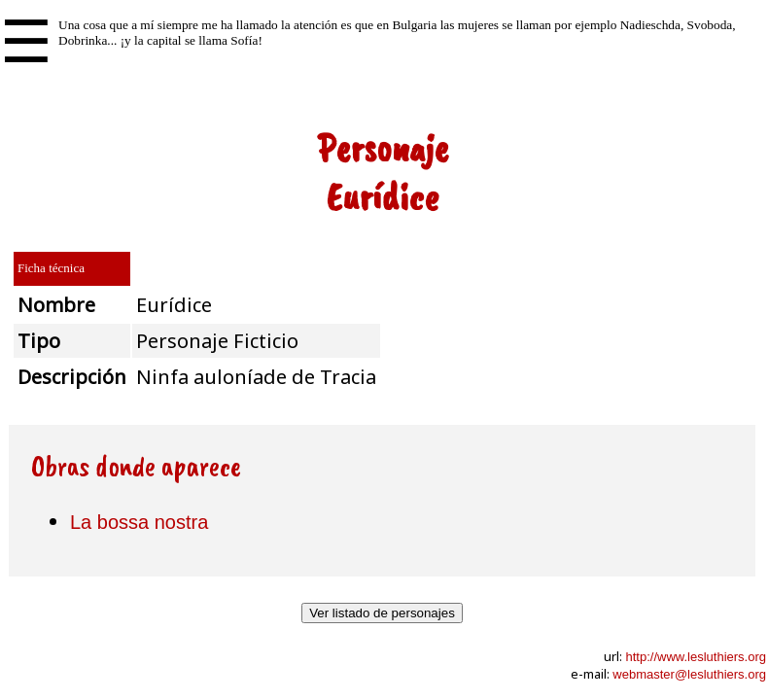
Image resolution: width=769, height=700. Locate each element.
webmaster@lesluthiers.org (689, 674)
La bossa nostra (139, 522)
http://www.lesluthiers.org (696, 657)
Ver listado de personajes (382, 613)
